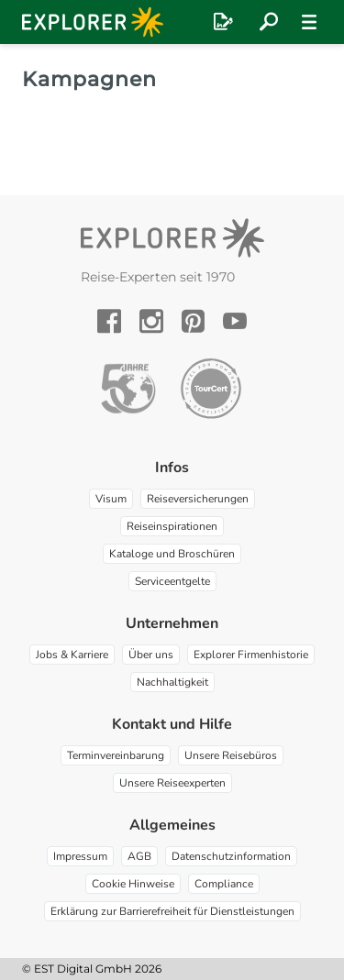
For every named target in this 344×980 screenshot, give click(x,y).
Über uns (151, 655)
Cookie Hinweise (133, 884)
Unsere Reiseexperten (172, 783)
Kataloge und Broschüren (172, 554)
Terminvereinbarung (116, 755)
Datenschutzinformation (231, 856)
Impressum (80, 856)
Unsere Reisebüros (231, 755)
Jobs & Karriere (72, 655)
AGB (139, 856)
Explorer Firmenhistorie (251, 655)
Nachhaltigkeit (172, 682)
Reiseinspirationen (172, 526)
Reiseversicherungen (198, 499)
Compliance (224, 884)
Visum (111, 499)
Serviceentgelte (172, 581)
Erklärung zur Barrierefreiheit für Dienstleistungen (172, 911)
